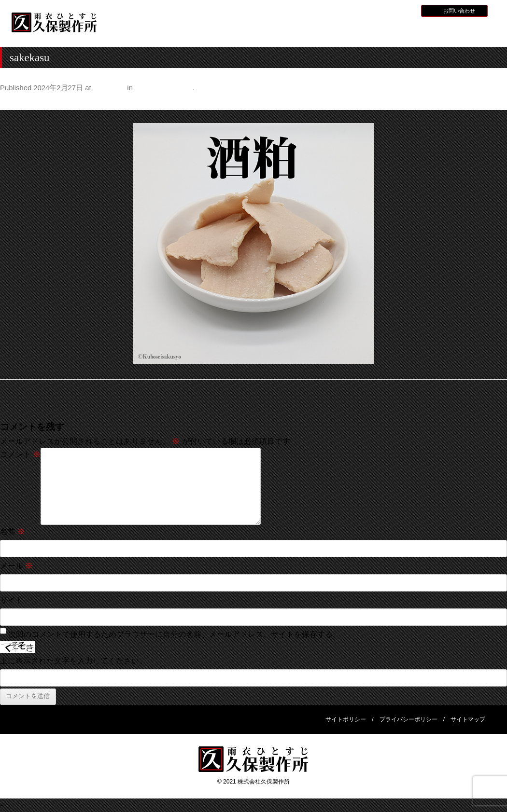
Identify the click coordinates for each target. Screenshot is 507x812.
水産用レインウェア (268, 32)
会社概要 (462, 31)
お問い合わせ (459, 11)
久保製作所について (204, 32)
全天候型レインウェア (333, 32)
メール (16, 566)
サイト (12, 600)
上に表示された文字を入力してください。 (73, 661)
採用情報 (377, 10)
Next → (494, 102)
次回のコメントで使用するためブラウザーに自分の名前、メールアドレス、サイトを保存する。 (174, 634)
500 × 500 (109, 88)
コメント (20, 454)
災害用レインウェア (397, 32)
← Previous (20, 102)
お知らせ (349, 10)
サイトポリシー (346, 719)
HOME (139, 31)
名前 (13, 531)
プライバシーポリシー (408, 719)
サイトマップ (468, 719)
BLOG (403, 10)
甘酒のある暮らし (164, 88)
